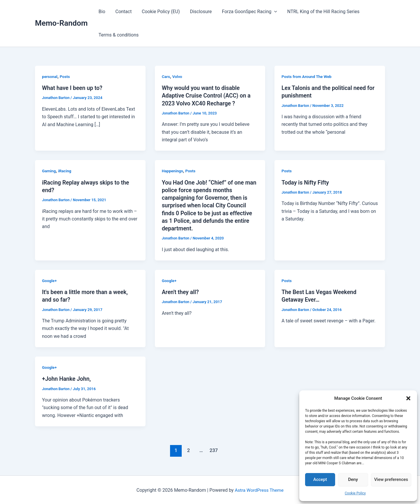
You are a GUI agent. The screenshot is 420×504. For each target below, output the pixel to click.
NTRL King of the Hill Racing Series (319, 12)
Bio (102, 12)
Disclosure (198, 12)
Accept (320, 479)
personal (50, 77)
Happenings (173, 171)
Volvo (177, 77)
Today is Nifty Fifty (306, 182)
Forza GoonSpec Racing (246, 12)
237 (213, 449)
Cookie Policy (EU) (159, 12)
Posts (65, 77)
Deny (353, 479)
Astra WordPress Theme (259, 489)
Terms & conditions (118, 35)
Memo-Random (61, 23)
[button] (408, 398)
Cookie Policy (355, 493)
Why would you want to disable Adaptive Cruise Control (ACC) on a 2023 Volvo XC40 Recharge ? (208, 95)
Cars (166, 77)
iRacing (65, 171)
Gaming (49, 171)
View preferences (391, 479)
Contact (123, 12)
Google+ (50, 280)
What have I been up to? (73, 88)
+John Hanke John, (67, 378)
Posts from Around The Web (307, 77)
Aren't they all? (181, 291)
